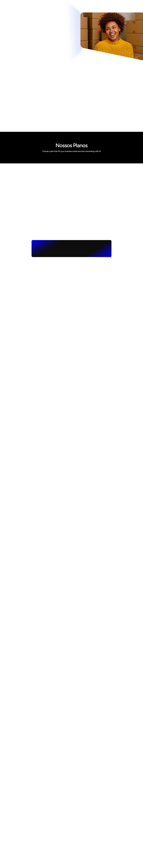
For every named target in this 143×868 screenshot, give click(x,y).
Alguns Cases (76, 840)
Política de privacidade (80, 847)
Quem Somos (77, 831)
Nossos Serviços (77, 837)
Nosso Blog (76, 843)
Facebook (107, 834)
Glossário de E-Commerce (81, 850)
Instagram (107, 831)
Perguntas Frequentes (80, 853)
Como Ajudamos (78, 834)
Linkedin (107, 837)
